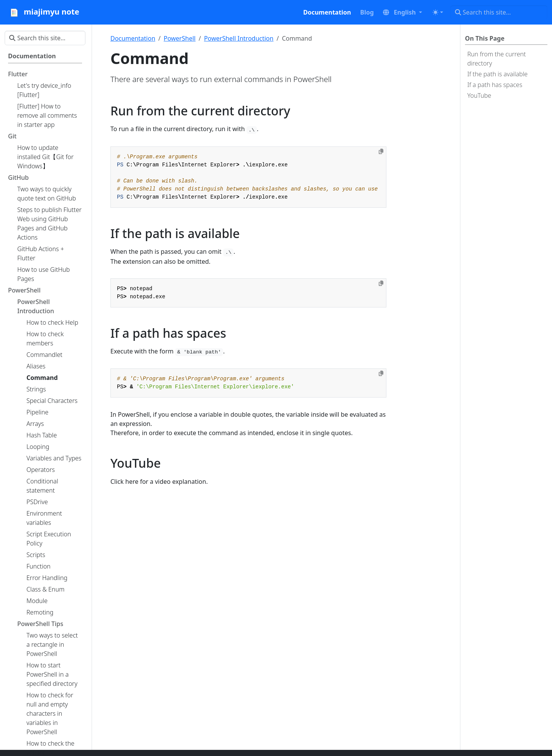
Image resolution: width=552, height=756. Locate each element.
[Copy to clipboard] (381, 151)
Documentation (133, 38)
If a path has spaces (495, 85)
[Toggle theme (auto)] (438, 12)
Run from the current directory (497, 59)
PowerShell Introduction (239, 38)
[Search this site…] (499, 12)
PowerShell (180, 38)
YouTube (479, 95)
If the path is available (497, 74)
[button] (402, 12)
